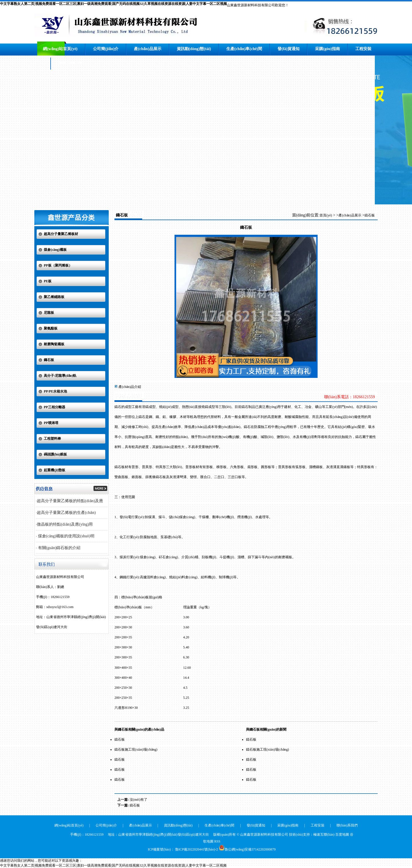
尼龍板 (49, 313)
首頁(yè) (326, 215)
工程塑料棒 (52, 439)
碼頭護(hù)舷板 (55, 454)
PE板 (48, 281)
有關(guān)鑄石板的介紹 (59, 548)
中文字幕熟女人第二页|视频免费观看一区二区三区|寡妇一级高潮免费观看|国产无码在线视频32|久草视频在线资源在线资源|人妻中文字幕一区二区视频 (113, 4)
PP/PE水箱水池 (55, 391)
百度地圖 (342, 835)
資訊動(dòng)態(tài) (194, 49)
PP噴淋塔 (51, 423)
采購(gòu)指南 (327, 49)
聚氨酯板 (51, 328)
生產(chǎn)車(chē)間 (244, 49)
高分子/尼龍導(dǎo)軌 (60, 376)
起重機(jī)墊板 (55, 470)
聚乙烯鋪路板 (54, 297)
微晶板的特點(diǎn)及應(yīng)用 (65, 524)
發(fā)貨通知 (289, 49)
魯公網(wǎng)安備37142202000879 (250, 849)
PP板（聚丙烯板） (58, 265)
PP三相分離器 (55, 407)
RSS (217, 841)
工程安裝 (363, 49)
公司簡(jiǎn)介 (106, 49)
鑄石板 (49, 360)
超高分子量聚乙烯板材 (61, 234)
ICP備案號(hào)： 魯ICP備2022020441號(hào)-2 (183, 849)
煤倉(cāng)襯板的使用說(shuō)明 (66, 536)
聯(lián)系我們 (71, 63)
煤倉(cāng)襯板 (55, 250)
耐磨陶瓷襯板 (54, 344)
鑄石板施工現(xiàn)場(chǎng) (136, 749)
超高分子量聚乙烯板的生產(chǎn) (66, 513)
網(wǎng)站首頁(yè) (60, 49)
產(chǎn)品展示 (147, 49)
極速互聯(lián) (324, 835)
